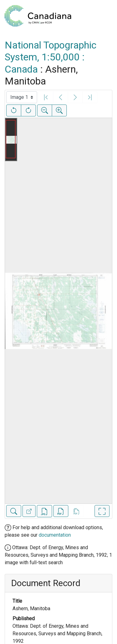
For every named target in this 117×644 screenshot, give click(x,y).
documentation (55, 535)
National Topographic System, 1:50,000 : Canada (51, 57)
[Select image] (22, 97)
